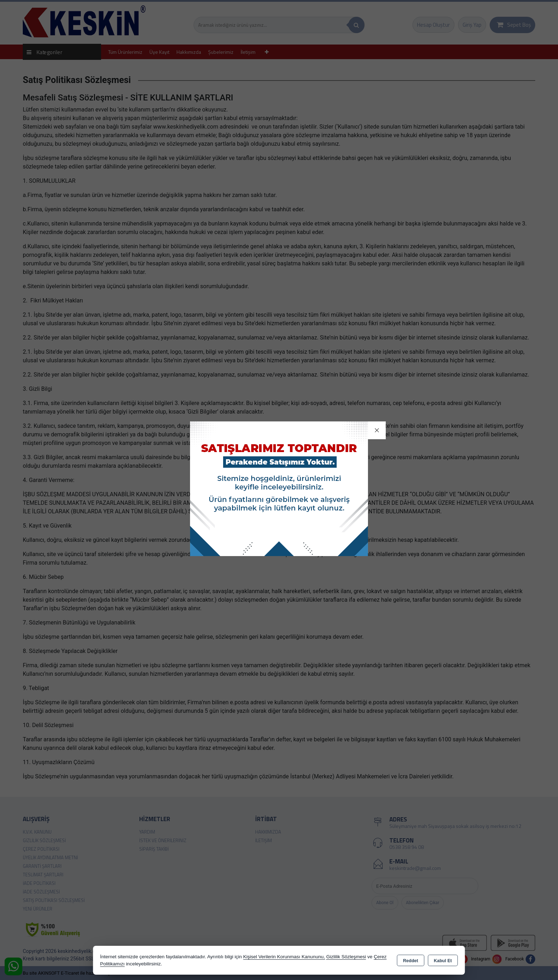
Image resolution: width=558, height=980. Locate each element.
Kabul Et (443, 961)
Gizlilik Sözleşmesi (346, 957)
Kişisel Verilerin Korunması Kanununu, (284, 957)
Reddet (411, 961)
